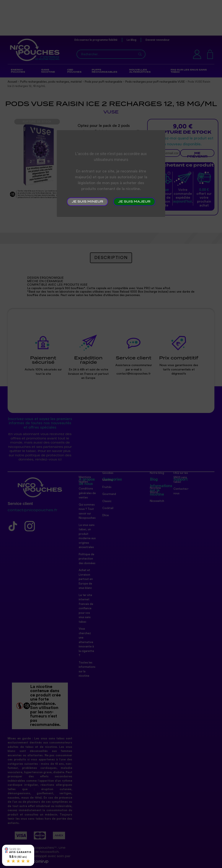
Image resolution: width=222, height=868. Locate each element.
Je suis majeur (134, 202)
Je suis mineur (87, 202)
